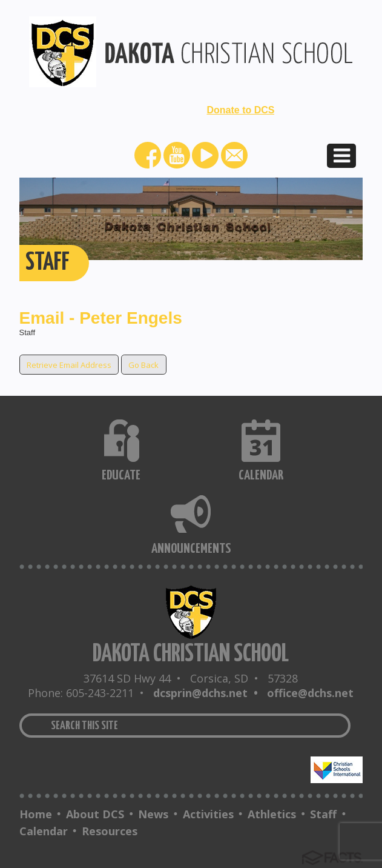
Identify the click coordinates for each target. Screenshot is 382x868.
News (153, 814)
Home (36, 814)
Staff (323, 814)
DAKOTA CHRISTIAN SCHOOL (191, 654)
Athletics (272, 814)
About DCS (95, 814)
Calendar (44, 831)
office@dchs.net (310, 693)
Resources (110, 831)
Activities (208, 814)
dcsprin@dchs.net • (209, 693)
